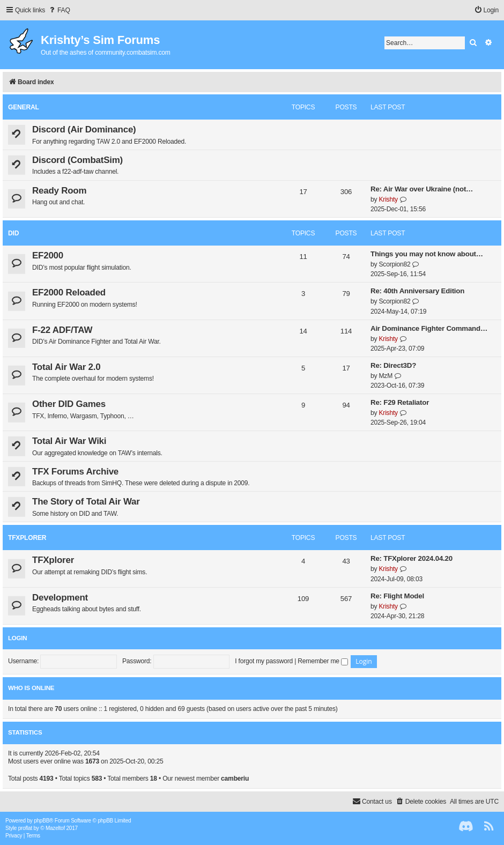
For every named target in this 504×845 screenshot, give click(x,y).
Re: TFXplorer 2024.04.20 (412, 558)
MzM (386, 376)
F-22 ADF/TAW (62, 330)
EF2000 (48, 255)
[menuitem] (59, 10)
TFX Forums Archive (75, 472)
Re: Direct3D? (393, 365)
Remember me (323, 661)
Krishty (388, 199)
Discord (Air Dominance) (84, 129)
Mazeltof (55, 828)
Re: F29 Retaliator (400, 402)
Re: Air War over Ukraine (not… (422, 189)
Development (60, 598)
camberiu (235, 779)
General (24, 107)
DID (13, 233)
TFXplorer (27, 538)
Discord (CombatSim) (77, 160)
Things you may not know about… (427, 254)
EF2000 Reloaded (69, 292)
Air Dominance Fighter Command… (429, 328)
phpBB (42, 821)
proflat (25, 828)
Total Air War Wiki (69, 441)
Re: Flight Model (397, 596)
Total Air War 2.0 (66, 367)
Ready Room (59, 191)
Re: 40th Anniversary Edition (417, 291)
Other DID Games (69, 404)
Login (17, 638)
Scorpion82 (394, 264)
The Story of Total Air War (86, 502)
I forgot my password (264, 661)
